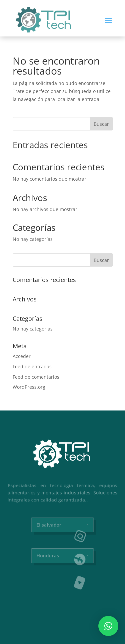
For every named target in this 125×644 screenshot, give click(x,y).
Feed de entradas (32, 366)
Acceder (22, 356)
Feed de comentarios (36, 377)
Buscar (101, 124)
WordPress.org (29, 387)
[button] (108, 626)
